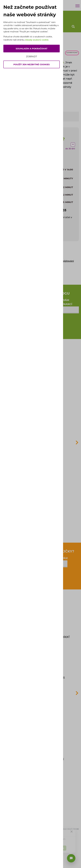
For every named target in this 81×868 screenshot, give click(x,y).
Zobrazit (32, 56)
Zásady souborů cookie (37, 40)
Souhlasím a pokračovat (32, 49)
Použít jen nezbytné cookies (32, 64)
